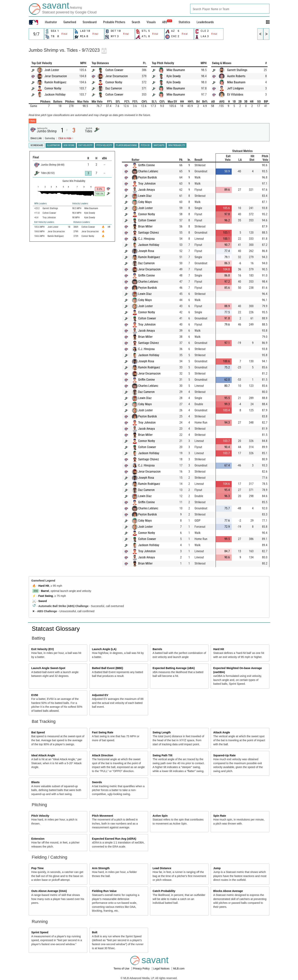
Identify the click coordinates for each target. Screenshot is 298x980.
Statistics (184, 22)
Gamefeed (70, 22)
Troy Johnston (147, 184)
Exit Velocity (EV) (43, 649)
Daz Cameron (114, 88)
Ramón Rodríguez (55, 82)
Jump (217, 868)
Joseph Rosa (146, 251)
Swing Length (162, 732)
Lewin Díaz (145, 196)
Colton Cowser (114, 70)
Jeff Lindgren (235, 88)
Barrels (157, 649)
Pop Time (37, 868)
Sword (43, 601)
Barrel (45, 591)
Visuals (151, 22)
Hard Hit (44, 586)
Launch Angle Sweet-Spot (48, 668)
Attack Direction (103, 755)
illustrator (51, 22)
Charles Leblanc (148, 171)
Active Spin (160, 816)
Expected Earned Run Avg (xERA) (114, 839)
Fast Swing (46, 596)
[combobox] (230, 9)
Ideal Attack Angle (43, 755)
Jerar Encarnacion (56, 76)
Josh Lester (52, 70)
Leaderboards (205, 22)
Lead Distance (162, 868)
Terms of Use (122, 969)
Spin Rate (220, 816)
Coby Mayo (145, 202)
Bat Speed (38, 732)
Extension (38, 839)
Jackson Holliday (55, 94)
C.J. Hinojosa (146, 239)
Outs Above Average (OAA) (49, 891)
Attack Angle (222, 732)
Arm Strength (101, 868)
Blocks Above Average (228, 891)
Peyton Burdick (147, 177)
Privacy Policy (142, 969)
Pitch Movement (103, 816)
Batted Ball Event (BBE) (108, 668)
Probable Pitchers (114, 22)
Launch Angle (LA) (104, 649)
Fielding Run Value (104, 891)
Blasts (35, 782)
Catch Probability (164, 891)
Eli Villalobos (235, 94)
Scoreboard (90, 22)
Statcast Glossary (56, 629)
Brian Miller (145, 226)
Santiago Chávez (149, 233)
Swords (97, 782)
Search (136, 22)
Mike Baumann (176, 70)
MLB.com (179, 969)
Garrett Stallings (237, 70)
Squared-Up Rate (225, 755)
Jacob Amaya (147, 190)
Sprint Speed (40, 932)
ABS (167, 22)
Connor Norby (53, 88)
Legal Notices (162, 969)
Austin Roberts (236, 76)
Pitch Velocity (40, 816)
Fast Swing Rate (103, 732)
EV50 (35, 695)
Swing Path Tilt (162, 755)
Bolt (95, 932)
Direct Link (36, 138)
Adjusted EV (100, 695)
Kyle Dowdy (174, 76)
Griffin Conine (147, 165)
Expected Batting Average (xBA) (174, 668)
